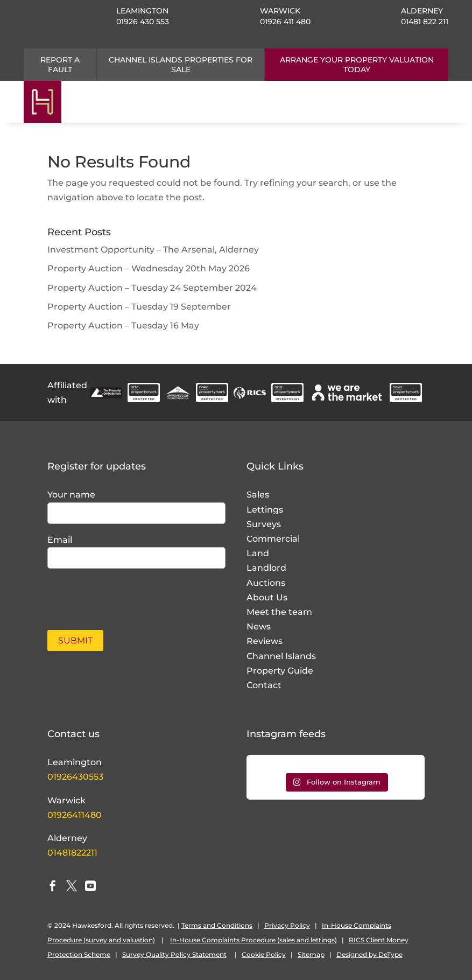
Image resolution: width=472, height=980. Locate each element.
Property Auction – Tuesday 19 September (139, 307)
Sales (258, 495)
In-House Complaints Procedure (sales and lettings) (253, 940)
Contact (264, 685)
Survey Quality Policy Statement (174, 954)
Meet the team (279, 612)
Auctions (266, 583)
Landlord (266, 568)
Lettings (265, 510)
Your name (71, 495)
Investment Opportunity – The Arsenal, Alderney (153, 250)
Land (258, 553)
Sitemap (311, 954)
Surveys (264, 524)
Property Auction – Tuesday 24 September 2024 (152, 288)
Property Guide (280, 671)
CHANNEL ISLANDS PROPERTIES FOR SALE (181, 65)
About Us (267, 597)
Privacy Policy (287, 925)
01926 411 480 (285, 22)
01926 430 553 (143, 22)
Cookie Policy (264, 954)
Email (60, 540)
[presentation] (110, 593)
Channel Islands (281, 656)
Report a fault (60, 65)
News (259, 626)
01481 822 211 (425, 22)
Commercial (273, 539)
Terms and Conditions (217, 925)
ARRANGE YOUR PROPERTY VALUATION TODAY (357, 65)
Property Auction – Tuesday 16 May (123, 325)
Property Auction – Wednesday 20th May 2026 (149, 268)
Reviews (265, 641)
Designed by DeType (369, 954)
